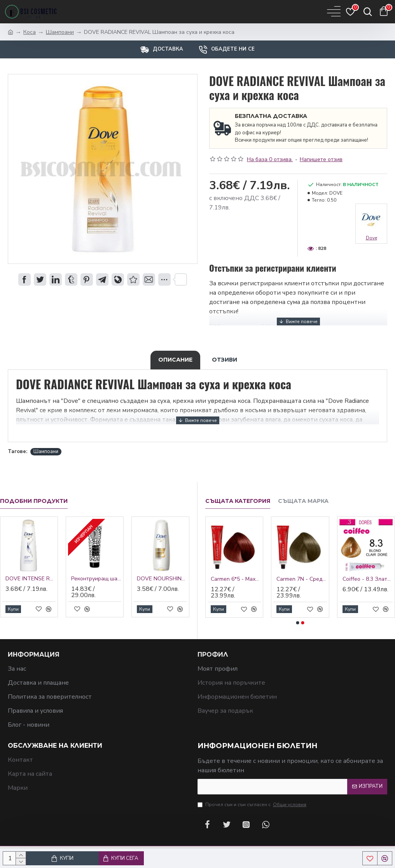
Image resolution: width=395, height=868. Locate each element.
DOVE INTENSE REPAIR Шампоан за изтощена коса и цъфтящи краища (31, 579)
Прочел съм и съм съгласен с (253, 805)
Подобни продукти (34, 501)
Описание (175, 360)
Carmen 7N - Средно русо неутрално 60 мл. (301, 579)
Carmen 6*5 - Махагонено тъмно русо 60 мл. (236, 579)
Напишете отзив (321, 159)
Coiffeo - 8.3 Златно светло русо (368, 579)
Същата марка (303, 501)
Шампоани (60, 32)
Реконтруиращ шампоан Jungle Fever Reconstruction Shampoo (96, 579)
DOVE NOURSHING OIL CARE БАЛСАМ (162, 579)
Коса (30, 32)
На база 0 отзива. (270, 159)
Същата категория (238, 501)
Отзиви (225, 360)
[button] (298, 623)
